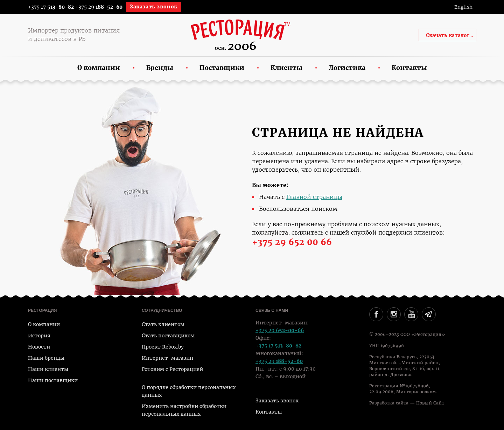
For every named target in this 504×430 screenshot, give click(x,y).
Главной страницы (314, 197)
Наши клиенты (48, 369)
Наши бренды (46, 358)
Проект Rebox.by (163, 347)
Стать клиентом (163, 324)
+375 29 (99, 7)
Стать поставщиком (168, 336)
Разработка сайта (389, 403)
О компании (44, 324)
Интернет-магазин (167, 358)
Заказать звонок (154, 7)
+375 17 (46, 7)
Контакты (269, 412)
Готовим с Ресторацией (172, 369)
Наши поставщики (53, 380)
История (39, 336)
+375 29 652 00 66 (292, 242)
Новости (39, 347)
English (463, 7)
